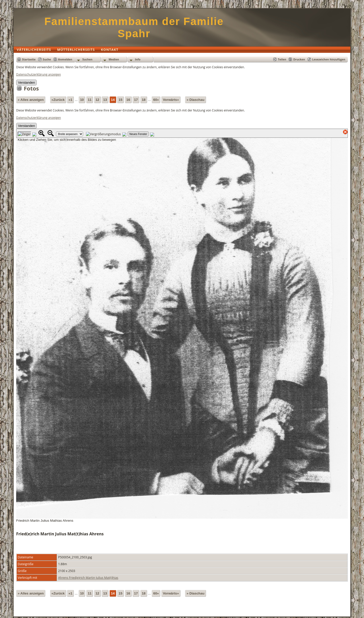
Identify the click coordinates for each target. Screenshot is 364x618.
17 (136, 100)
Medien (114, 59)
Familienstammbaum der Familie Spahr (134, 27)
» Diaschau (195, 100)
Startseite (29, 59)
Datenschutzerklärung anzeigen (39, 74)
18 (144, 100)
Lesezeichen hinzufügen (329, 59)
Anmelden (65, 59)
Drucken (299, 59)
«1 (70, 100)
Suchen (87, 59)
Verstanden (26, 83)
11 (90, 100)
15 (120, 100)
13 (105, 100)
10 (82, 100)
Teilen (282, 59)
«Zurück (58, 100)
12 (97, 100)
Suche (47, 59)
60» (156, 100)
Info (138, 59)
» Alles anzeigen (31, 100)
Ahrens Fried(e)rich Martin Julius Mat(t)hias (88, 578)
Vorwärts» (171, 100)
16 (128, 100)
